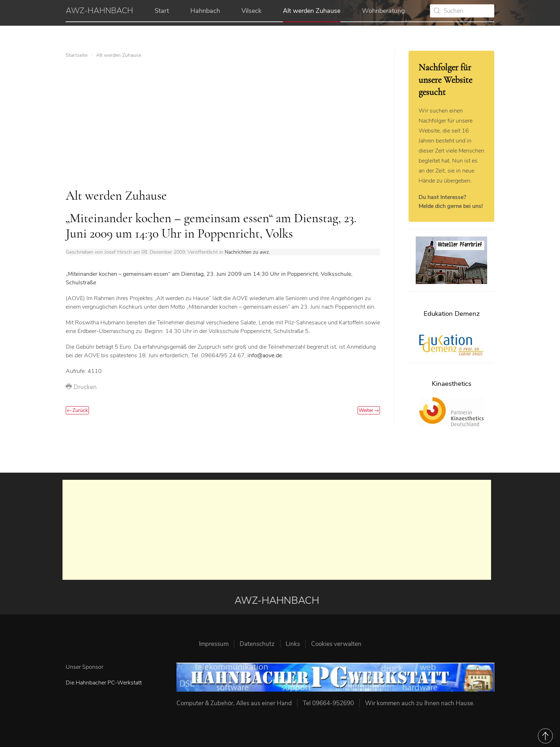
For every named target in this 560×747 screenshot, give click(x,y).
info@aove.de (265, 355)
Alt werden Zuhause (312, 11)
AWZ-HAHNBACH (99, 11)
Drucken (81, 387)
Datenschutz (257, 644)
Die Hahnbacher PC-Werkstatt (104, 683)
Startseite (77, 55)
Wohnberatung (383, 11)
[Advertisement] (223, 124)
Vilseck (251, 11)
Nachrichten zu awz (247, 252)
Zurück (77, 410)
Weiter (369, 410)
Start (162, 11)
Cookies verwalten (336, 644)
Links (293, 644)
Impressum (214, 644)
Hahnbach (205, 11)
